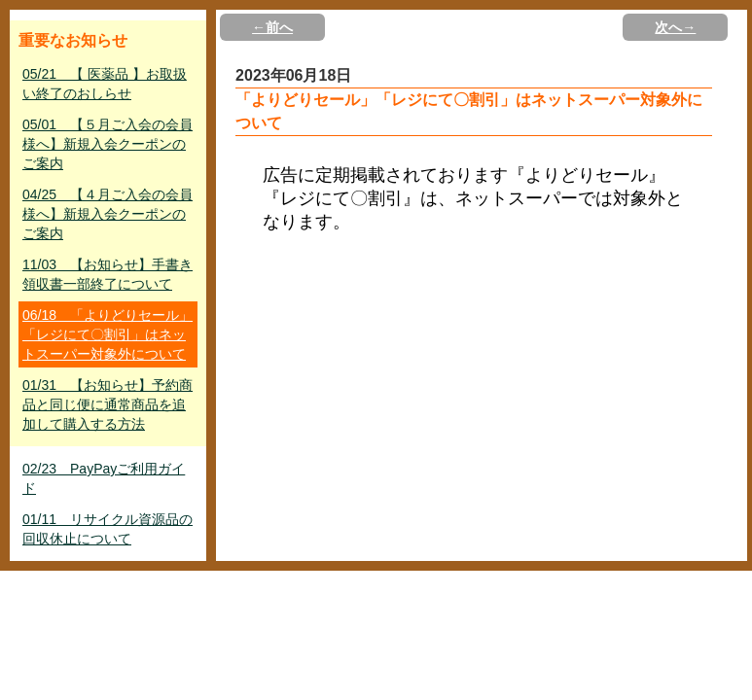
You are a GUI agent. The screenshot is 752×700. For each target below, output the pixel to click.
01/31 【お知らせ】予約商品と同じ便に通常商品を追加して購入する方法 (107, 404)
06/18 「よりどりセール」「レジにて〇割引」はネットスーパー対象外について (107, 334)
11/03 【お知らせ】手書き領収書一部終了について (107, 274)
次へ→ (675, 27)
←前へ (272, 27)
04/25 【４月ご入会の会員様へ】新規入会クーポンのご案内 (107, 214)
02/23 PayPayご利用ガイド (104, 478)
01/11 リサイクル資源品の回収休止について (107, 529)
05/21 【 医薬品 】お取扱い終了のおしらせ (105, 84)
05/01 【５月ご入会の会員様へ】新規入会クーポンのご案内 (107, 144)
